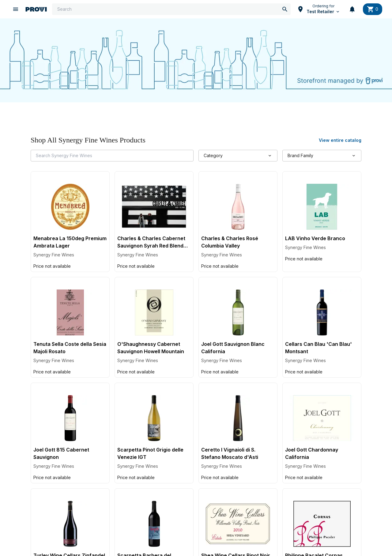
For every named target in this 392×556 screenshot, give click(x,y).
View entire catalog (340, 141)
